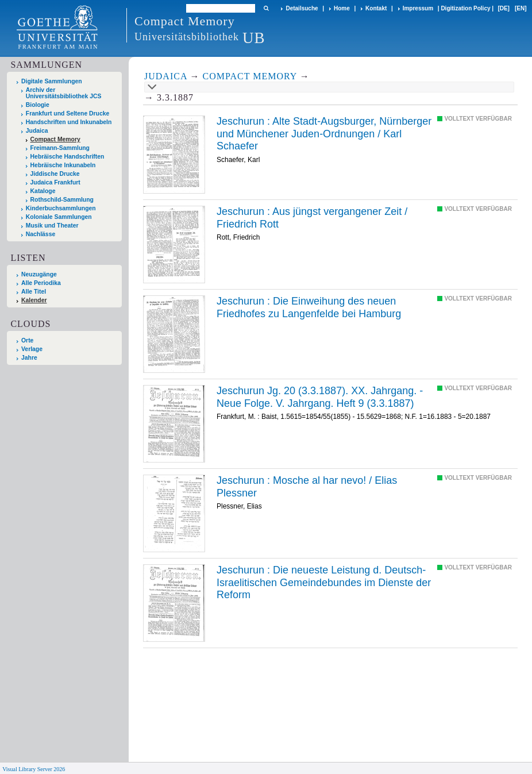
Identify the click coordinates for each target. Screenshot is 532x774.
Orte (27, 340)
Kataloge (43, 191)
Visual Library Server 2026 (34, 769)
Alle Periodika (41, 283)
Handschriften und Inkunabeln (69, 122)
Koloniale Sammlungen (59, 217)
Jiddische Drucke (55, 174)
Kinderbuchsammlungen (61, 208)
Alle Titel (34, 292)
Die (309, 307)
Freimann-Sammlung (60, 148)
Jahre (29, 358)
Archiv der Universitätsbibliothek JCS (64, 93)
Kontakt (376, 8)
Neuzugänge (39, 274)
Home (342, 8)
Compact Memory (55, 139)
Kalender (34, 300)
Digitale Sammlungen (52, 81)
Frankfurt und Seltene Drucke (68, 113)
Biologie (38, 105)
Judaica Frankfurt (55, 182)
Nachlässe (41, 234)
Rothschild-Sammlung (62, 200)
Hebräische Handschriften (68, 157)
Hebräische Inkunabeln (63, 165)
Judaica (37, 131)
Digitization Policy (465, 8)
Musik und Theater (52, 226)
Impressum (418, 8)
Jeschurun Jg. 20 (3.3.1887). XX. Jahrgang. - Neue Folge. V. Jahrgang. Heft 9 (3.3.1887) (320, 397)
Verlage (32, 349)
